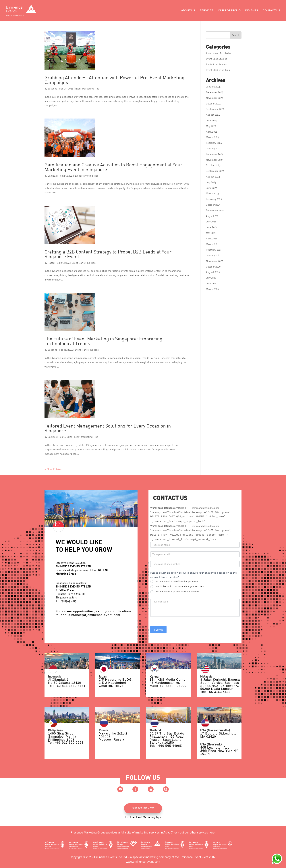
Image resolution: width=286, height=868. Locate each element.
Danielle (52, 176)
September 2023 (215, 171)
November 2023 (214, 160)
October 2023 (213, 165)
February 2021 (214, 250)
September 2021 (215, 210)
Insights (252, 11)
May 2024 (211, 126)
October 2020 (213, 267)
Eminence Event (191, 857)
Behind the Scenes (216, 64)
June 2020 (211, 283)
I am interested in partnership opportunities (175, 592)
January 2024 (213, 148)
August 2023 (213, 177)
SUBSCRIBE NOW (143, 808)
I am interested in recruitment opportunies (174, 581)
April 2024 (212, 132)
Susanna (52, 88)
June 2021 (211, 227)
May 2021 (211, 233)
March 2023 (212, 193)
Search (236, 35)
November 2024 (215, 98)
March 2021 (212, 244)
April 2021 (211, 238)
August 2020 (213, 272)
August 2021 (213, 216)
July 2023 (211, 182)
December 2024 (215, 92)
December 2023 (214, 154)
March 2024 (212, 137)
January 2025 (213, 86)
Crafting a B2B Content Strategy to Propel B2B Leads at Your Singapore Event (108, 254)
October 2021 (213, 205)
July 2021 (211, 221)
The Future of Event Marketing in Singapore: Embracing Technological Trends (103, 341)
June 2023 (211, 188)
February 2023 (214, 199)
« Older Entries (53, 469)
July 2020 (211, 278)
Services (207, 11)
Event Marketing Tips (87, 88)
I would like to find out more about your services (177, 586)
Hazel (51, 263)
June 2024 (212, 120)
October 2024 (213, 103)
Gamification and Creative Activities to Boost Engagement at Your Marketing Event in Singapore (113, 167)
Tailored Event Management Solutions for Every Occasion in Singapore (108, 428)
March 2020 (212, 289)
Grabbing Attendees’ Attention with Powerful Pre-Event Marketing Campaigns (114, 80)
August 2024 (213, 115)
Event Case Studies (217, 59)
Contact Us (271, 11)
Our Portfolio (229, 11)
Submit (158, 629)
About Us (188, 11)
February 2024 (214, 143)
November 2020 (214, 261)
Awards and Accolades (219, 53)
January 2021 (213, 255)
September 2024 (215, 109)
